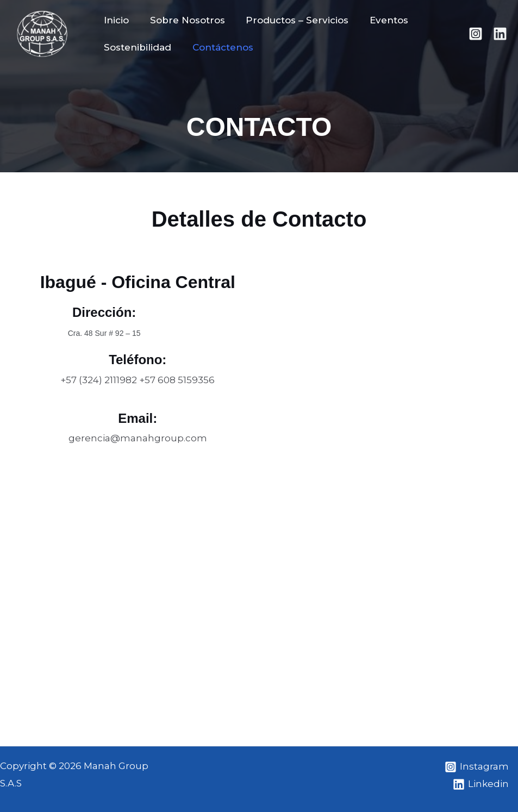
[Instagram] (476, 34)
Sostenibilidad (136, 47)
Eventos (380, 20)
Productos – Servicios (291, 20)
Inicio (115, 20)
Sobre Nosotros (184, 20)
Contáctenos (219, 47)
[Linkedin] (500, 34)
